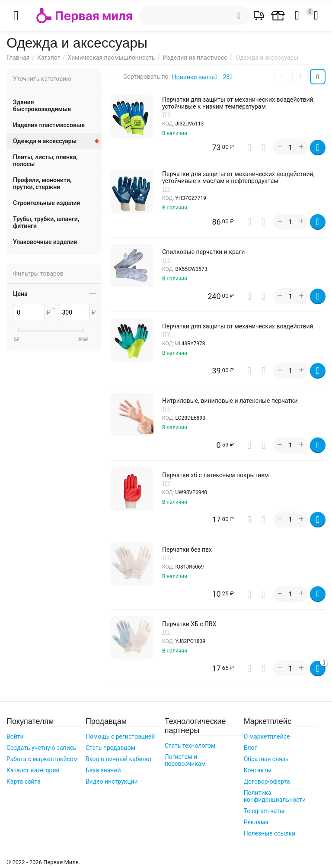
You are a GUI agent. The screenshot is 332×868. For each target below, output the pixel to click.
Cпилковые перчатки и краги (203, 252)
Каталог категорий (33, 770)
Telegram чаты (264, 811)
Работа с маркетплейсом (42, 759)
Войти (15, 736)
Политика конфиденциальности (275, 796)
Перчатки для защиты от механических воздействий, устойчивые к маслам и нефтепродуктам (238, 177)
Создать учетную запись (41, 748)
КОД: (168, 124)
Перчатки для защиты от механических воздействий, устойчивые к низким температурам (238, 103)
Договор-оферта (267, 781)
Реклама (256, 822)
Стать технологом (190, 746)
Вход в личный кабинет (119, 759)
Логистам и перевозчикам (185, 760)
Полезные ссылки (270, 833)
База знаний (103, 770)
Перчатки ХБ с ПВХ (189, 624)
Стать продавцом (110, 748)
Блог (251, 748)
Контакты (258, 770)
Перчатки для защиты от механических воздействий (238, 326)
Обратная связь (266, 759)
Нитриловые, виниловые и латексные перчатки (230, 401)
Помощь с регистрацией (120, 736)
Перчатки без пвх (187, 550)
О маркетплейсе (267, 736)
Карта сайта (24, 781)
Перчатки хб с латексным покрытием (215, 475)
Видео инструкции (112, 781)
